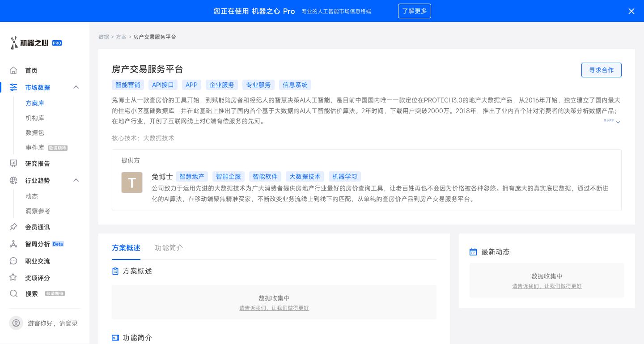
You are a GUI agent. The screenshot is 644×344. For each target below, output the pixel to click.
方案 (121, 37)
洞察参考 (38, 211)
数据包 (35, 133)
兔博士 (162, 177)
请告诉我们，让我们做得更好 (274, 308)
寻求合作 (602, 70)
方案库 (35, 103)
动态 (32, 196)
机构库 (35, 118)
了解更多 (415, 11)
